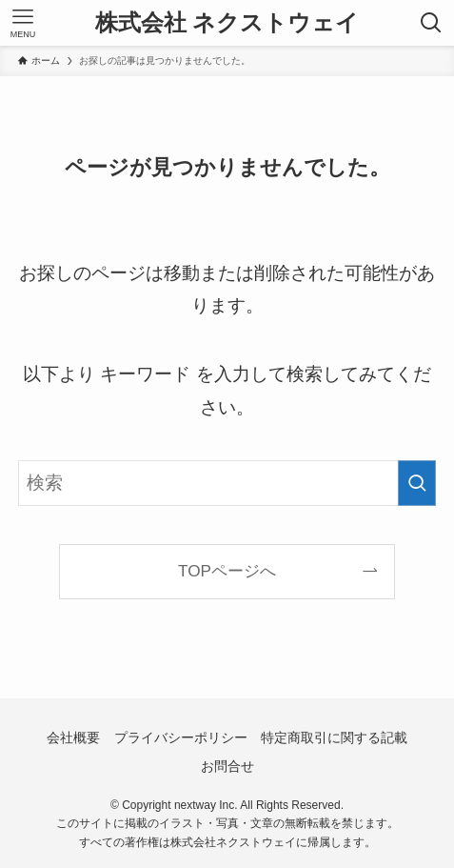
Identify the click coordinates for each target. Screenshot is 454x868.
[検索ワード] (227, 483)
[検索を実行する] (417, 483)
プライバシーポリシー (181, 737)
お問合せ (227, 766)
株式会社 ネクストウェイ (227, 23)
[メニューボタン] (23, 23)
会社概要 (73, 737)
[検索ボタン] (431, 23)
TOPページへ (227, 571)
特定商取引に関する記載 (334, 737)
